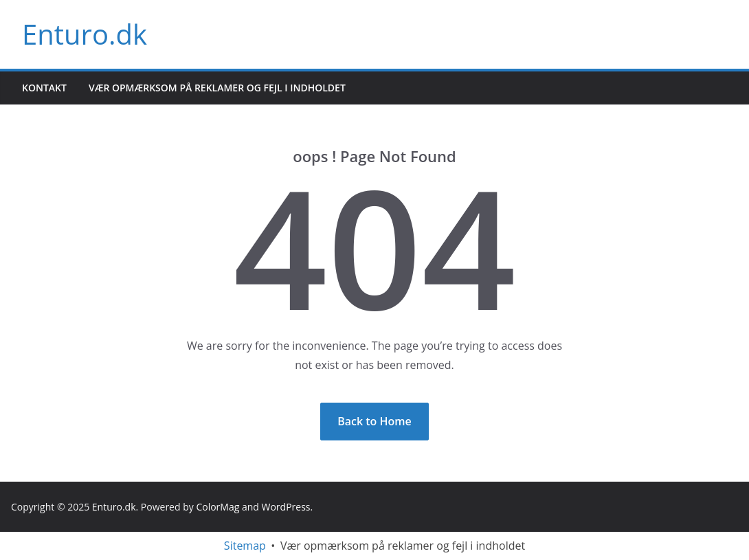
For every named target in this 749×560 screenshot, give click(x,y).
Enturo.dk (85, 34)
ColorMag (217, 507)
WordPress (286, 507)
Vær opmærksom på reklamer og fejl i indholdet (217, 88)
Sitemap (245, 546)
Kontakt (44, 88)
